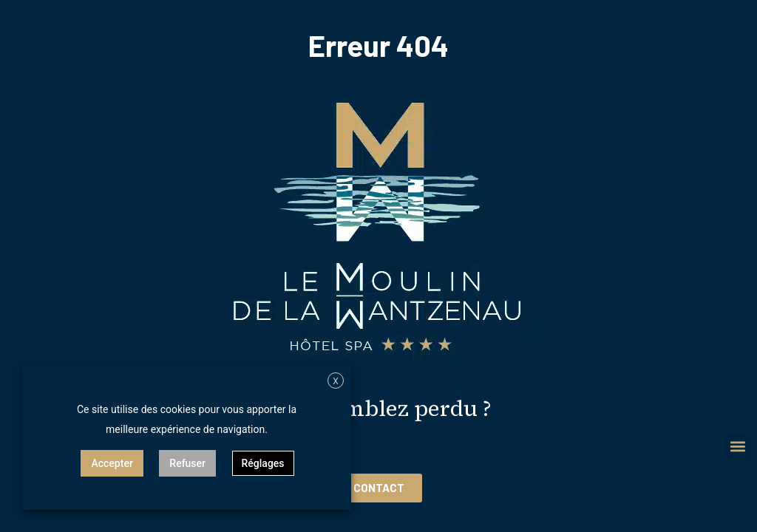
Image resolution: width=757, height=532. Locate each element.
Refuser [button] (187, 463)
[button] (737, 447)
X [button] (336, 381)
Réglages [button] (263, 463)
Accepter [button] (112, 463)
